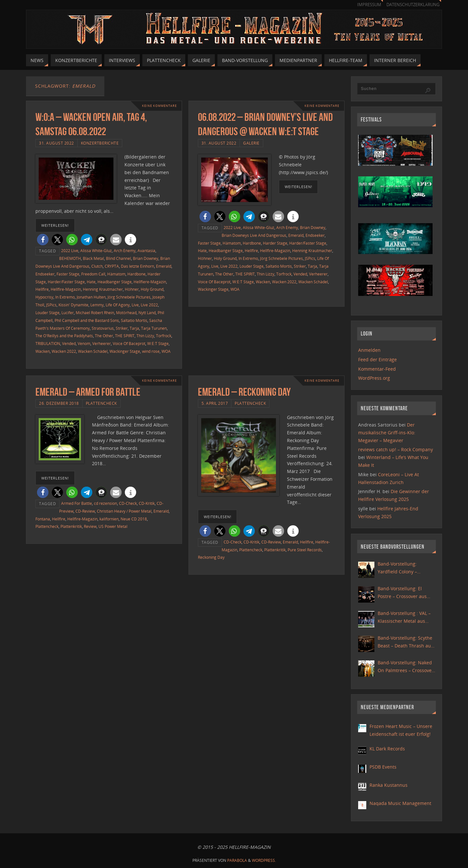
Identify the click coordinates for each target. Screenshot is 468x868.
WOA (166, 351)
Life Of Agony (118, 305)
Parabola (237, 860)
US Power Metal (113, 526)
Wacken (43, 351)
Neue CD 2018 (134, 519)
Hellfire (42, 289)
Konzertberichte (100, 143)
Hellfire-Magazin (66, 289)
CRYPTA (112, 266)
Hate (91, 282)
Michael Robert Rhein (95, 313)
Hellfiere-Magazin (150, 282)
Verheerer (102, 343)
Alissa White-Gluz (96, 250)
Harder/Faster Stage (66, 282)
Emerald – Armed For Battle (88, 392)
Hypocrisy (44, 297)
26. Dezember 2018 (59, 403)
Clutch (97, 266)
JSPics (51, 305)
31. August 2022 (57, 143)
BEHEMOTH (70, 258)
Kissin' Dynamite (73, 305)
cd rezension (105, 503)
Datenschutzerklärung (413, 5)
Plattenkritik (71, 526)
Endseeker (45, 274)
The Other (104, 336)
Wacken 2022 (64, 351)
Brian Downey (146, 258)
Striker (122, 328)
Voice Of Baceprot (129, 343)
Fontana (43, 519)
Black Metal (93, 258)
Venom (84, 343)
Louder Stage (47, 313)
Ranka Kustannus (389, 785)
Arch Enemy (125, 250)
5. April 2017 (215, 403)
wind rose (151, 351)
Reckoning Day (211, 557)
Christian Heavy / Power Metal (124, 511)
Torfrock (164, 336)
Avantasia (146, 250)
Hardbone (136, 274)
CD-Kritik (147, 503)
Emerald (164, 266)
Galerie (251, 143)
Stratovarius (103, 328)
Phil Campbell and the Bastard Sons (87, 320)
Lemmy (97, 305)
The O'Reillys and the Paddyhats (64, 336)
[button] (43, 240)
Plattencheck (101, 403)
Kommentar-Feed (377, 369)
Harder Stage (275, 243)
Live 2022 (149, 305)
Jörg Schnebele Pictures (129, 297)
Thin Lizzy (145, 336)
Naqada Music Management (400, 803)
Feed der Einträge (377, 359)
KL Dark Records (387, 749)
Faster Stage (68, 274)
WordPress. (264, 860)
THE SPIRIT (125, 336)
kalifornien (109, 519)
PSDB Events (383, 767)
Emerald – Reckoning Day (244, 392)
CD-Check (128, 503)
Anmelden (369, 350)
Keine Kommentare (158, 106)
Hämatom (116, 274)
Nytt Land (147, 313)
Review (90, 526)
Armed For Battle (77, 503)
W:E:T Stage (158, 343)
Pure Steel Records (305, 550)
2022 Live (70, 250)
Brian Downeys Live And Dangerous (254, 235)
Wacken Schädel (93, 351)
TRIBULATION (48, 343)
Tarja (134, 328)
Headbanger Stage (115, 282)
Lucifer (68, 313)
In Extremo (65, 297)
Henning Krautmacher (103, 289)
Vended (69, 343)
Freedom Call (93, 274)
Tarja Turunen (154, 328)
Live (135, 305)
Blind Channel (118, 258)
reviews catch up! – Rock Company (396, 449)
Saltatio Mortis (134, 320)
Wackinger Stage (125, 351)
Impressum (369, 5)
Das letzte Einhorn (137, 266)
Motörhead (126, 313)
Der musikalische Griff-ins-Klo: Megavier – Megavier (387, 433)
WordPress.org (374, 378)
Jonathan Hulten (91, 297)
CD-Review (85, 511)
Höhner (132, 289)
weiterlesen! (55, 225)
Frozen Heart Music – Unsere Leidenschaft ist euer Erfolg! (401, 730)
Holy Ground (152, 289)
